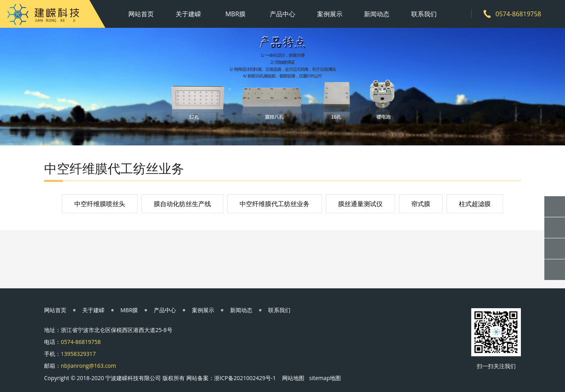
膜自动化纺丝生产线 (182, 204)
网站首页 (141, 14)
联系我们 (424, 14)
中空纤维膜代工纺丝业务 (275, 204)
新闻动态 (377, 14)
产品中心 (282, 14)
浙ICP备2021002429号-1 (245, 378)
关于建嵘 (188, 14)
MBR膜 (235, 14)
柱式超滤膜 (475, 204)
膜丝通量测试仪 (360, 204)
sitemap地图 (325, 378)
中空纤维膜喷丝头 (100, 204)
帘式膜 (421, 204)
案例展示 (330, 14)
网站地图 (293, 378)
